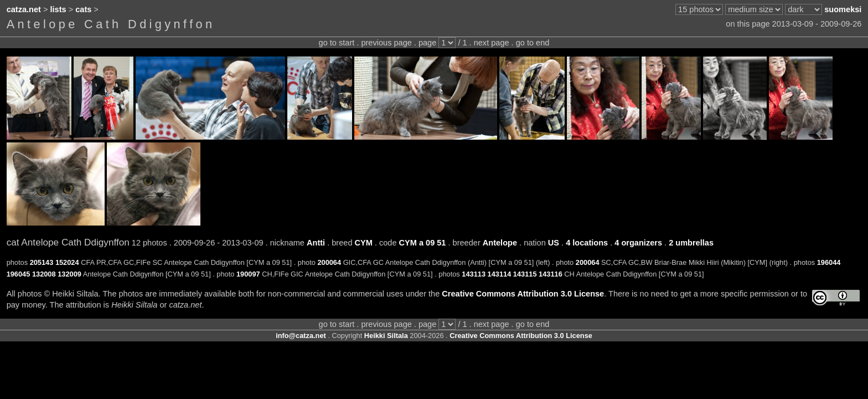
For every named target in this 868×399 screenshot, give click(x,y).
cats (83, 9)
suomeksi (843, 9)
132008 (44, 274)
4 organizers (638, 243)
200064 (329, 262)
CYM (364, 243)
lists (58, 9)
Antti (316, 243)
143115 (525, 274)
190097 (248, 274)
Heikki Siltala (386, 336)
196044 (829, 262)
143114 (500, 274)
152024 (67, 262)
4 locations (587, 243)
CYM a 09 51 (423, 243)
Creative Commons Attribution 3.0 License (523, 294)
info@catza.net (301, 336)
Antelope (500, 243)
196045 (19, 274)
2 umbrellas (691, 243)
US (554, 243)
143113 (474, 274)
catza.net (24, 9)
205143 (42, 262)
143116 (551, 274)
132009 (69, 274)
